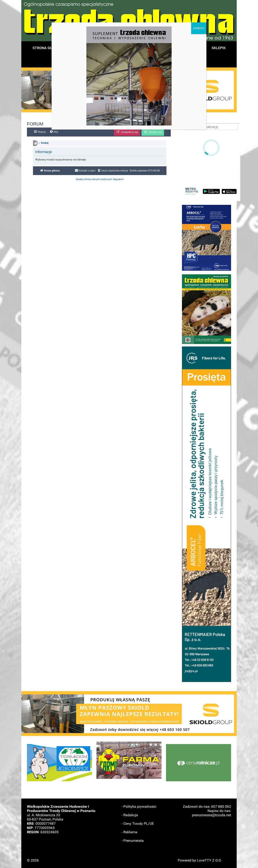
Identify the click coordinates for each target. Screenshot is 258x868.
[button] (207, 238)
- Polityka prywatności (139, 806)
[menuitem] (54, 132)
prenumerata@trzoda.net (211, 815)
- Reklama (129, 832)
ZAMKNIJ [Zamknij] (199, 28)
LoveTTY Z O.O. (209, 860)
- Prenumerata (133, 841)
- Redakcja (130, 815)
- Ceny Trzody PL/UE (138, 824)
